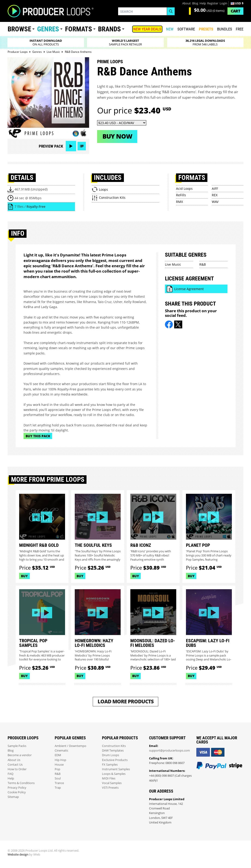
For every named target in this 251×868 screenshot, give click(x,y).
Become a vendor (20, 755)
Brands (109, 29)
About (187, 3)
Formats (79, 29)
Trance (59, 783)
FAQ (10, 774)
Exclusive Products (115, 760)
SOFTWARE (186, 29)
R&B (203, 264)
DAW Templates (113, 751)
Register (213, 3)
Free (240, 29)
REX (215, 195)
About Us (14, 760)
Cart (235, 11)
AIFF (215, 189)
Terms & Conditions (21, 783)
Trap (58, 788)
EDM (58, 755)
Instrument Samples (116, 769)
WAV (215, 202)
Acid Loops (184, 189)
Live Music (173, 264)
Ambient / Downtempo (70, 746)
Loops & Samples (114, 774)
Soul (58, 778)
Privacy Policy (17, 788)
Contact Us (15, 765)
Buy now (117, 136)
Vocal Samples (112, 783)
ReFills (181, 195)
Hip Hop (60, 760)
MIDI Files (109, 778)
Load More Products (126, 701)
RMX (179, 202)
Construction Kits (114, 746)
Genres (48, 29)
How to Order (17, 769)
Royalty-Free (36, 207)
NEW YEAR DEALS (147, 29)
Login (223, 3)
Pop (57, 769)
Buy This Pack (38, 436)
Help (203, 3)
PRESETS (206, 29)
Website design (18, 855)
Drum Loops (111, 755)
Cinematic (61, 751)
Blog (195, 3)
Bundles (225, 29)
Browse (19, 29)
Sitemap (13, 797)
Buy (24, 576)
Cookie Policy (17, 792)
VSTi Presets (110, 788)
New (170, 29)
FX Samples (110, 765)
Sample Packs (17, 746)
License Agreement (189, 289)
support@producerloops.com (169, 751)
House (59, 765)
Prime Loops (110, 62)
